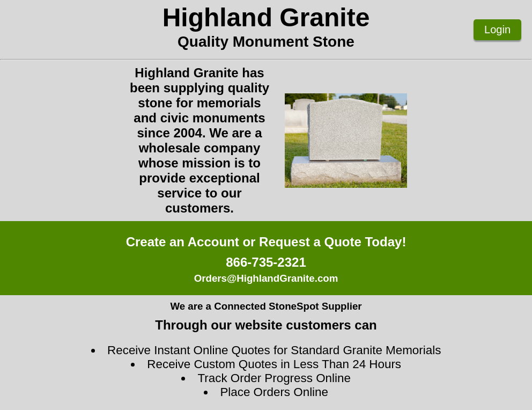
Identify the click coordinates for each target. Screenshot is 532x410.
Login (497, 30)
